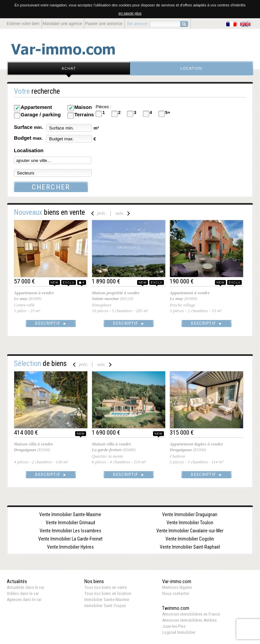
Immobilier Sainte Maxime (107, 600)
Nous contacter (176, 593)
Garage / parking (41, 114)
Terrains (84, 114)
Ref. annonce (137, 24)
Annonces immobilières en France (191, 614)
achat (69, 68)
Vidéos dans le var (23, 593)
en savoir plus (130, 13)
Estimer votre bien (23, 24)
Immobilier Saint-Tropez (105, 606)
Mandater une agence (62, 24)
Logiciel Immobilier (179, 632)
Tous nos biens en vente (105, 587)
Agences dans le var (24, 600)
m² (96, 128)
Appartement (36, 107)
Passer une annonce (104, 24)
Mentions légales (177, 587)
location (191, 68)
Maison (83, 107)
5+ (168, 112)
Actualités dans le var (26, 587)
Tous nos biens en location (108, 593)
